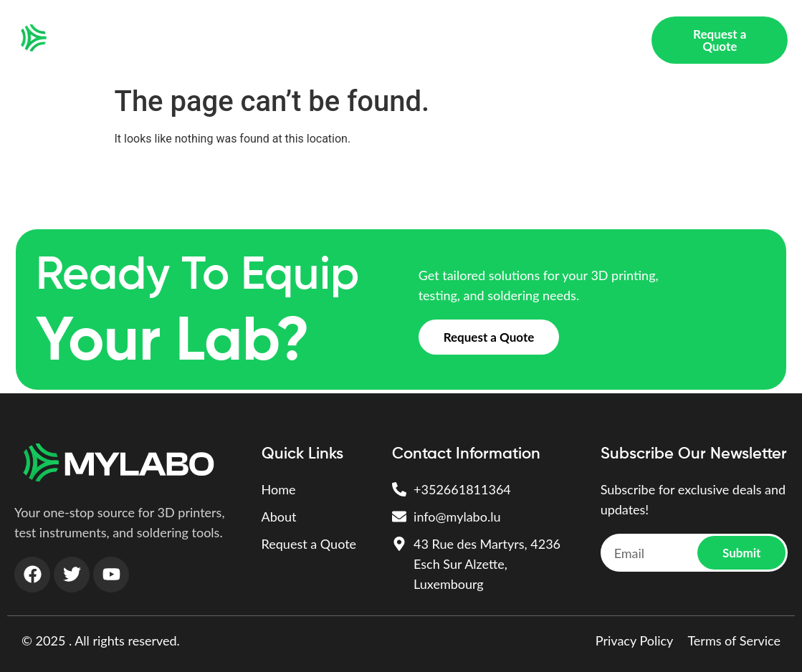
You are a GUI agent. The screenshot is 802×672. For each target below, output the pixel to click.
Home (193, 29)
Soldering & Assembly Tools (507, 29)
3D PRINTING (265, 29)
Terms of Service (734, 640)
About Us (208, 52)
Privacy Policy (635, 640)
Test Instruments (368, 29)
